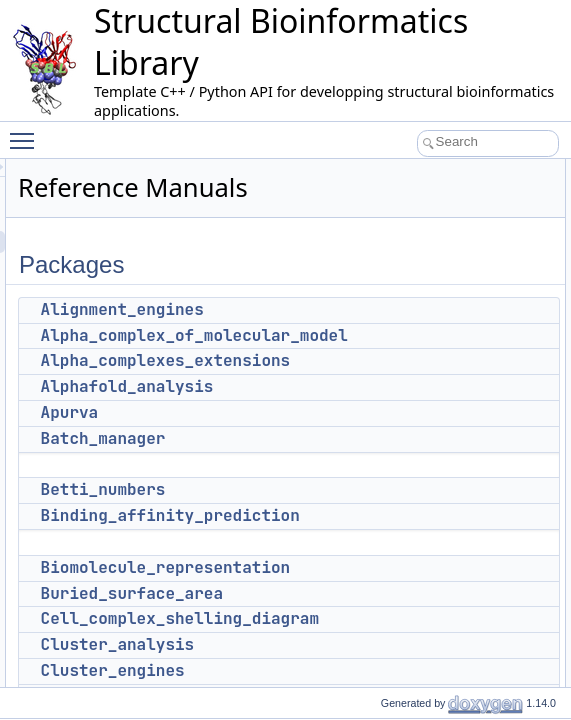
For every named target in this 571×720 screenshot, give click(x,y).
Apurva (320, 412)
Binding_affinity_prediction (420, 515)
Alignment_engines (372, 309)
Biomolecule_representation (416, 567)
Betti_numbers (353, 489)
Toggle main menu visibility (27, 132)
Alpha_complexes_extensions (416, 360)
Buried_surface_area (382, 593)
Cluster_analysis (368, 644)
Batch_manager (353, 438)
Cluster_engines (363, 670)
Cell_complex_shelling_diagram (430, 618)
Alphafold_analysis (377, 386)
